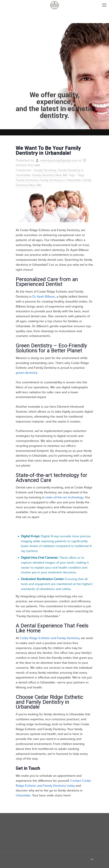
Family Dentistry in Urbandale (60, 180)
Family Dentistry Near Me (50, 175)
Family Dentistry (45, 170)
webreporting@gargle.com (59, 161)
